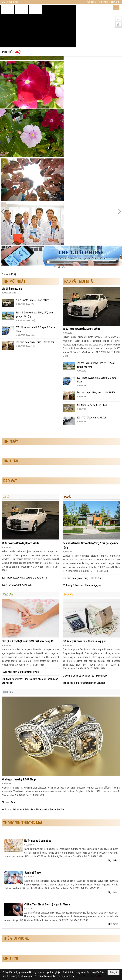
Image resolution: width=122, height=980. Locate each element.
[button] (116, 8)
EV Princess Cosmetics (38, 841)
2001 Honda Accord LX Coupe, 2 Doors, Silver (25, 578)
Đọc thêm (113, 860)
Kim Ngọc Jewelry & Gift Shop (92, 405)
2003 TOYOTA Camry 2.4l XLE (91, 418)
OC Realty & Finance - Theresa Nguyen (82, 585)
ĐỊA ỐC (68, 497)
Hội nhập (103, 2)
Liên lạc (115, 2)
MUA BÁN (8, 692)
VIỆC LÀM (8, 595)
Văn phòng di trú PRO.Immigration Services (84, 683)
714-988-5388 (11, 2)
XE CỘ (6, 497)
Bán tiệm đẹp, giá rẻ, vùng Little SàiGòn (35, 342)
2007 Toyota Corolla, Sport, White (32, 300)
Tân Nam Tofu (8, 802)
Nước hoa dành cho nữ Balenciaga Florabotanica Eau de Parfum (33, 810)
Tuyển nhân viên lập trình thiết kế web (20, 672)
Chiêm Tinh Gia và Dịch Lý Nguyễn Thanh (47, 904)
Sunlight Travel (33, 873)
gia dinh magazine (12, 289)
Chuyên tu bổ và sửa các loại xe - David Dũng (85, 676)
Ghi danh (91, 2)
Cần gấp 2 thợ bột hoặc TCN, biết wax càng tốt (28, 641)
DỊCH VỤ (69, 595)
